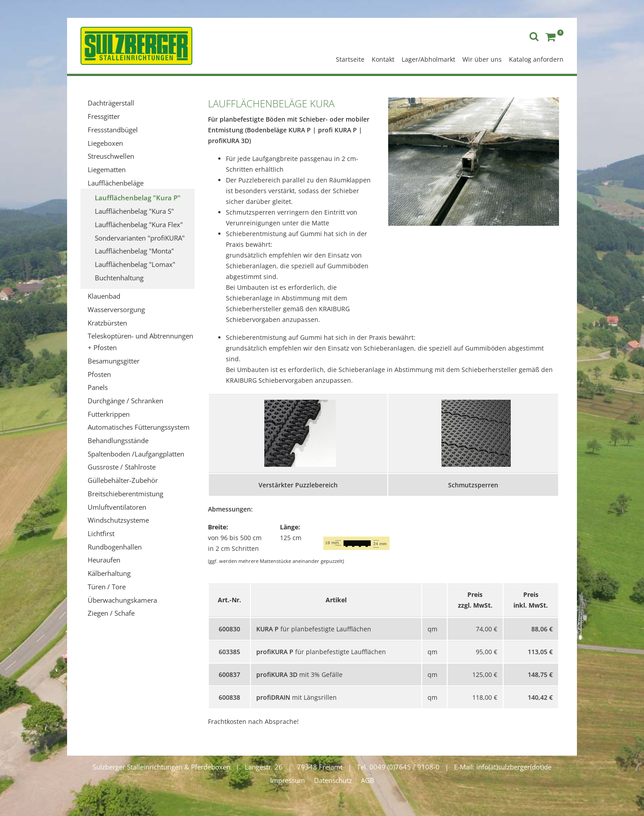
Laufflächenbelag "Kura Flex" (139, 224)
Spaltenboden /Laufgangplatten (136, 454)
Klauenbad (104, 296)
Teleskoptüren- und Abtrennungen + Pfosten (140, 342)
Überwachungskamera (122, 600)
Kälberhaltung (109, 573)
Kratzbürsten (107, 323)
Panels (98, 387)
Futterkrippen (109, 414)
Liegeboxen (105, 143)
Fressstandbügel (113, 130)
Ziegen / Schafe (111, 613)
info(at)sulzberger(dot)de (514, 767)
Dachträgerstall (111, 103)
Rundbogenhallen (115, 547)
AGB (368, 780)
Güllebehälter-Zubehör (123, 480)
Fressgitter (104, 116)
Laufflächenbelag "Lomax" (135, 264)
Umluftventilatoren (117, 507)
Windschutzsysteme (118, 520)
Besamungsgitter (114, 361)
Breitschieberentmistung (125, 494)
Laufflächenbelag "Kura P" (138, 198)
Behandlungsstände (118, 440)
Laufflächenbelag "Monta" (134, 251)
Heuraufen (104, 560)
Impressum (288, 780)
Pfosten (99, 374)
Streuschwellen (111, 156)
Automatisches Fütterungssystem (139, 427)
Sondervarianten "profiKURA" (140, 238)
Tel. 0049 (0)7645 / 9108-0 (398, 767)
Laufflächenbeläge (116, 183)
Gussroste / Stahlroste (122, 467)
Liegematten (107, 169)
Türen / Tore (107, 587)
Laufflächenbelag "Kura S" (134, 211)
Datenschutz (333, 780)
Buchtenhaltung (119, 278)
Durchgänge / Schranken (125, 401)
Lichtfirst (101, 533)
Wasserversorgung (116, 309)
